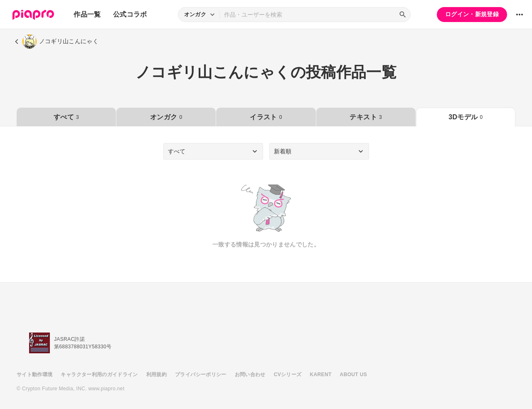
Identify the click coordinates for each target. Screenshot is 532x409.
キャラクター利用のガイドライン (99, 375)
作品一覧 (87, 14)
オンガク (166, 117)
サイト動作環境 (34, 375)
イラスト (266, 117)
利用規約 (156, 375)
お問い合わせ (250, 375)
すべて (66, 117)
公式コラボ (130, 14)
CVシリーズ (288, 375)
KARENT (321, 375)
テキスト (366, 117)
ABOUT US (353, 375)
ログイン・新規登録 (472, 14)
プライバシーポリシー (201, 375)
